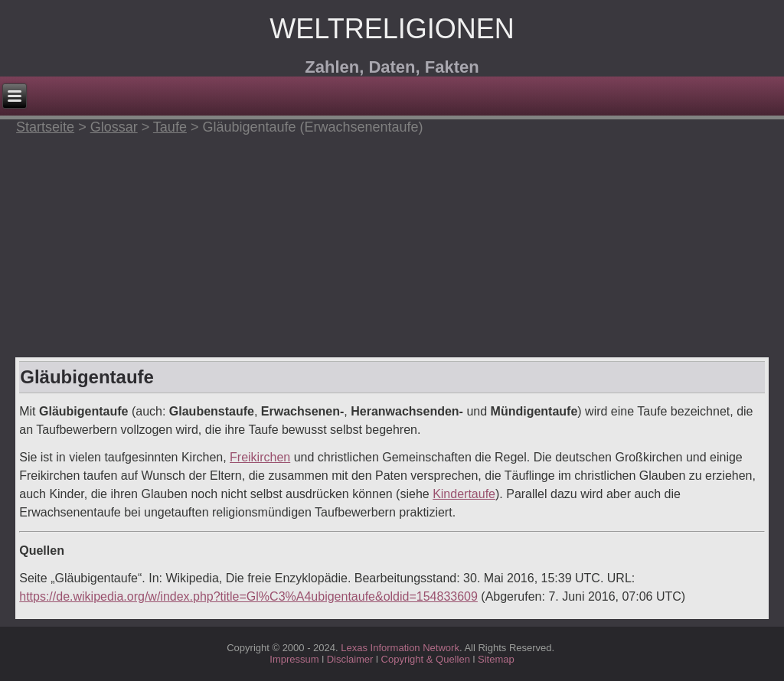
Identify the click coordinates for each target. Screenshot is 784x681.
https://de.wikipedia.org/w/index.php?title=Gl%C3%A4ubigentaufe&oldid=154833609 (248, 596)
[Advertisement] (392, 243)
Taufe (170, 127)
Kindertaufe (464, 494)
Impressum (294, 659)
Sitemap (496, 659)
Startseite (45, 127)
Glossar (114, 127)
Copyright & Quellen (427, 659)
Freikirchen (260, 457)
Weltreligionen (392, 29)
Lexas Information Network (400, 648)
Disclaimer (350, 659)
